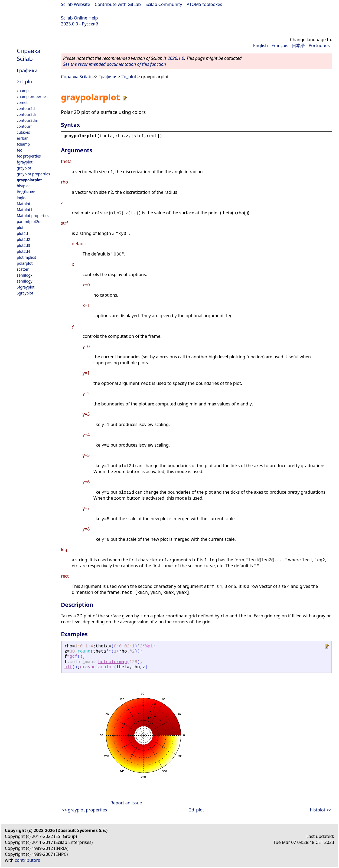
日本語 (298, 45)
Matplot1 (25, 210)
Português (319, 45)
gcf (74, 657)
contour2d (26, 108)
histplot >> (321, 810)
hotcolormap (113, 662)
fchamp (23, 144)
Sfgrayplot (26, 287)
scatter (23, 269)
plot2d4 (23, 251)
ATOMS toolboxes (205, 4)
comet (22, 102)
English (260, 45)
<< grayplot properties (84, 810)
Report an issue (126, 803)
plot (20, 227)
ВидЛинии (26, 192)
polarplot (25, 263)
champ (23, 91)
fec (19, 150)
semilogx (25, 275)
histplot (23, 186)
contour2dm (27, 120)
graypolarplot (29, 180)
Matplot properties (33, 216)
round (84, 651)
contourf (24, 126)
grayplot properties (33, 174)
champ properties (32, 96)
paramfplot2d (29, 222)
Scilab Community (164, 4)
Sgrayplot (25, 293)
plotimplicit (27, 257)
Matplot (24, 204)
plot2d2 (23, 239)
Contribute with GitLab (118, 4)
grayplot (24, 168)
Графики (27, 70)
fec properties (29, 156)
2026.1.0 (176, 58)
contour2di (26, 114)
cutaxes (23, 132)
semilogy (25, 281)
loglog (22, 198)
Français (280, 45)
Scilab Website (76, 4)
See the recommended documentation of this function (115, 64)
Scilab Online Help (79, 18)
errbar (22, 138)
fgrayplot (25, 162)
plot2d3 (23, 245)
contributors (27, 860)
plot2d (22, 233)
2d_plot (25, 81)
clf (68, 667)
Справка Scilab (29, 55)
